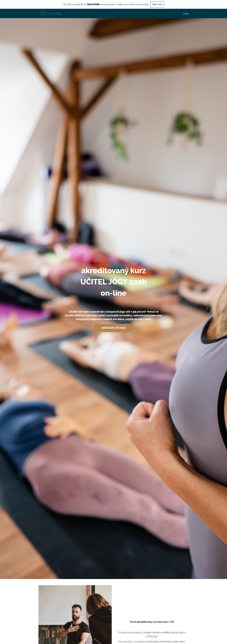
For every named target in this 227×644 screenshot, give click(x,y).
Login (186, 13)
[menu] (185, 13)
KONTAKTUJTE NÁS (114, 328)
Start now (157, 4)
